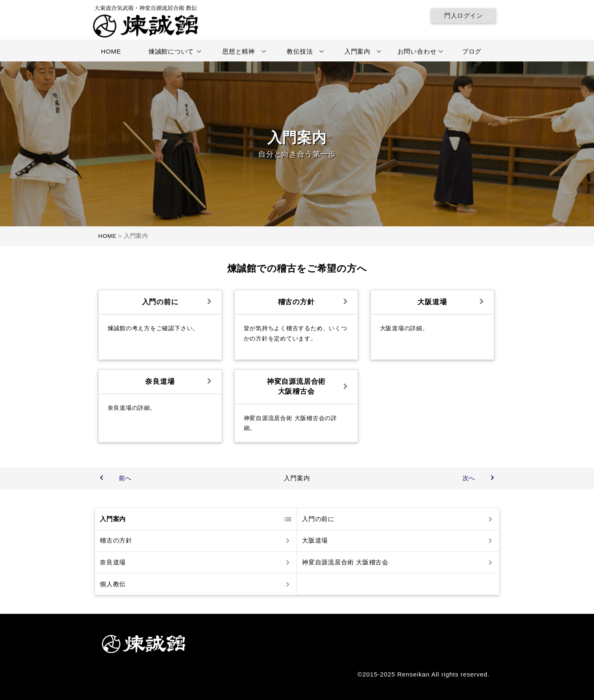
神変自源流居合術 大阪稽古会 (345, 562)
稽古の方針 (116, 541)
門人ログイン (463, 15)
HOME (111, 51)
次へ (469, 478)
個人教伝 (113, 584)
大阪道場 (315, 541)
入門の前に (318, 519)
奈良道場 (113, 562)
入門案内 (113, 519)
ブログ (472, 51)
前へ (125, 478)
